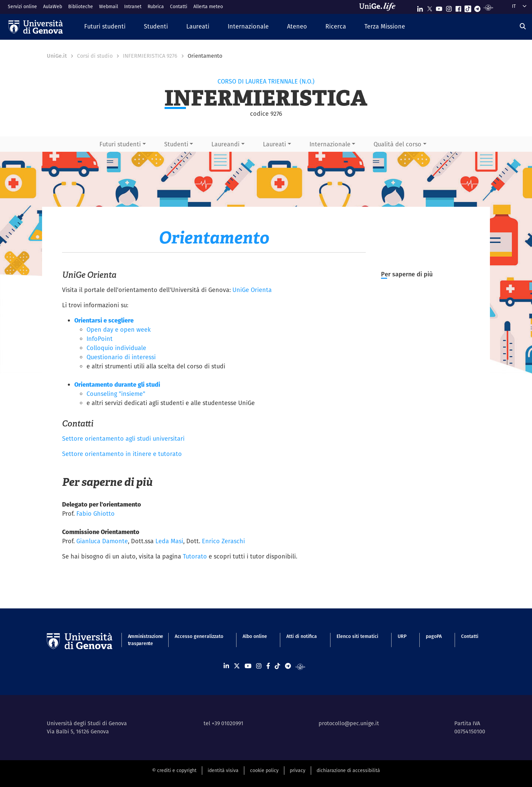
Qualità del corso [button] (397, 144)
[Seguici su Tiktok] (468, 7)
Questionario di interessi (121, 357)
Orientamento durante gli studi (117, 385)
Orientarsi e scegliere (104, 320)
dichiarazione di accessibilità (348, 770)
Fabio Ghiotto (96, 514)
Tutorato (195, 556)
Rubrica (156, 6)
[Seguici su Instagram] (449, 7)
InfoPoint (100, 339)
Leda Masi (169, 541)
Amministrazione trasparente (142, 640)
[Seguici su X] (430, 7)
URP (402, 636)
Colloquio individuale (116, 348)
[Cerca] (523, 26)
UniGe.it (57, 56)
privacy (298, 770)
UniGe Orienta (252, 290)
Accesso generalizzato (199, 636)
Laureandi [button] (225, 144)
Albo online (255, 636)
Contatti (179, 6)
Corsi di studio (95, 56)
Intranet (133, 6)
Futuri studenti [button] (120, 144)
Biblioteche (81, 6)
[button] (105, 27)
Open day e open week (119, 330)
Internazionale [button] (330, 144)
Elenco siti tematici (357, 636)
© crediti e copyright (174, 770)
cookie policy (264, 770)
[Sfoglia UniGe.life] (380, 7)
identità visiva (223, 770)
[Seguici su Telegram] (477, 7)
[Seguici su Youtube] (439, 7)
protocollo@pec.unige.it (349, 723)
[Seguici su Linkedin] (420, 7)
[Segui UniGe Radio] (488, 7)
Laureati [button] (274, 144)
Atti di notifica (302, 636)
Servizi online (22, 6)
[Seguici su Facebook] (458, 7)
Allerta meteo (208, 6)
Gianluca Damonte (102, 541)
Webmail (109, 6)
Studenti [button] (176, 144)
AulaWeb (53, 6)
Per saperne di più (407, 274)
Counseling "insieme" (116, 394)
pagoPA (434, 636)
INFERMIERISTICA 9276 (150, 56)
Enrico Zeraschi (223, 541)
